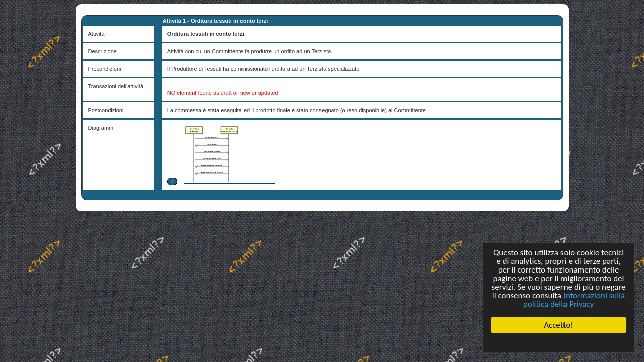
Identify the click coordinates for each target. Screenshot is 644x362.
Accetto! (558, 325)
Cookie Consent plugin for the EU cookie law (558, 342)
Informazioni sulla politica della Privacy (574, 300)
